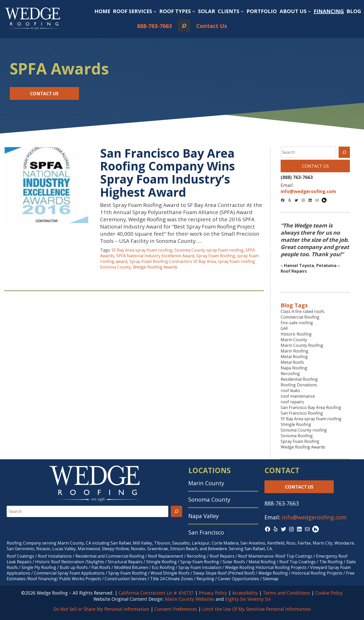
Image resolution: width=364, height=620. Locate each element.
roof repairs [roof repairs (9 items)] (292, 402)
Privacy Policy (213, 593)
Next (357, 249)
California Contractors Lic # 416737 (156, 593)
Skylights (95, 562)
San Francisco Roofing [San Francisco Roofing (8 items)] (302, 413)
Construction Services (126, 579)
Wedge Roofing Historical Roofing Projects (266, 567)
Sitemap (270, 579)
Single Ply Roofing (39, 567)
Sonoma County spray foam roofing (209, 250)
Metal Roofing (263, 562)
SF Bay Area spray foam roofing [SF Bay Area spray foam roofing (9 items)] (311, 419)
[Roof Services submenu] (155, 11)
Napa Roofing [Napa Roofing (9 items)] (294, 368)
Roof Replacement (166, 556)
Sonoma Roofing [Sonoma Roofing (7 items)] (297, 436)
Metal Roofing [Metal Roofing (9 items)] (294, 357)
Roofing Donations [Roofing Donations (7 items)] (299, 385)
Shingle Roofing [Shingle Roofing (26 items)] (296, 424)
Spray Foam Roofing (216, 256)
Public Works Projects (80, 579)
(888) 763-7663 (297, 177)
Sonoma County (209, 499)
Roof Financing (42, 579)
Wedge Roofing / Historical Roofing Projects (300, 573)
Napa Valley (204, 516)
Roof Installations (55, 556)
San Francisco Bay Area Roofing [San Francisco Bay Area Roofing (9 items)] (311, 407)
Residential (86, 556)
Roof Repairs (222, 556)
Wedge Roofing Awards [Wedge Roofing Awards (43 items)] (303, 447)
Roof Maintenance (256, 556)
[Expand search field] (184, 26)
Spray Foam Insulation (200, 567)
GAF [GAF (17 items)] (284, 328)
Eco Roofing (163, 567)
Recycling (205, 579)
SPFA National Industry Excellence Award (155, 256)
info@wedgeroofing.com (314, 517)
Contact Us (212, 26)
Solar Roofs (234, 562)
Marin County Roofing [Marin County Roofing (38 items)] (302, 345)
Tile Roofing (331, 562)
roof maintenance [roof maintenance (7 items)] (298, 396)
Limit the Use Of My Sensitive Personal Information (257, 609)
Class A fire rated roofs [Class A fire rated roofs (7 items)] (303, 311)
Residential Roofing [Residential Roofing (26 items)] (299, 379)
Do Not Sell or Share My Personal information (101, 609)
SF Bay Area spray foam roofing (142, 250)
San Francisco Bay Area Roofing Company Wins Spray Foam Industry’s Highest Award (168, 173)
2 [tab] (315, 280)
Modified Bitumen (131, 567)
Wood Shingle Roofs (170, 573)
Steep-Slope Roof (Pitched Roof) (224, 573)
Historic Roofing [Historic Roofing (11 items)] (296, 334)
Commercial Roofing (125, 556)
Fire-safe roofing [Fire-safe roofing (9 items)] (297, 323)
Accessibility (245, 593)
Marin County (206, 483)
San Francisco (206, 532)
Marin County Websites (190, 599)
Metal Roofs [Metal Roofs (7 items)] (292, 362)
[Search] (344, 152)
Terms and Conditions (287, 593)
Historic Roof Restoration (60, 562)
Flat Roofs (101, 567)
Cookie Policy (329, 593)
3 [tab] (323, 280)
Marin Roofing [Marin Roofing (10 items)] (294, 351)
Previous (274, 249)
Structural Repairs (125, 562)
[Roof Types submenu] (194, 11)
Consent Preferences (176, 609)
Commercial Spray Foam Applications (69, 573)
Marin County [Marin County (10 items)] (294, 340)
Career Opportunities (238, 579)
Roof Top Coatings (294, 556)
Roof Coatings (20, 556)
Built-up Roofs (74, 567)
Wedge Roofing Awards (155, 267)
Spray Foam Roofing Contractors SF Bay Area (173, 261)
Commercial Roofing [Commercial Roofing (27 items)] (300, 317)
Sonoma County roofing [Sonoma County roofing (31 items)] (304, 430)
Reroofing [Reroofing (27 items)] (290, 374)
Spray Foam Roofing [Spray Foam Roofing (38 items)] (300, 441)
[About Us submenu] (309, 11)
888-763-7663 (154, 26)
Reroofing (196, 556)
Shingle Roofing (161, 562)
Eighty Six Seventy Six (248, 599)
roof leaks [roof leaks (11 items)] (290, 390)
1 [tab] (308, 280)
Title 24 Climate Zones (171, 579)
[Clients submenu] (242, 11)
